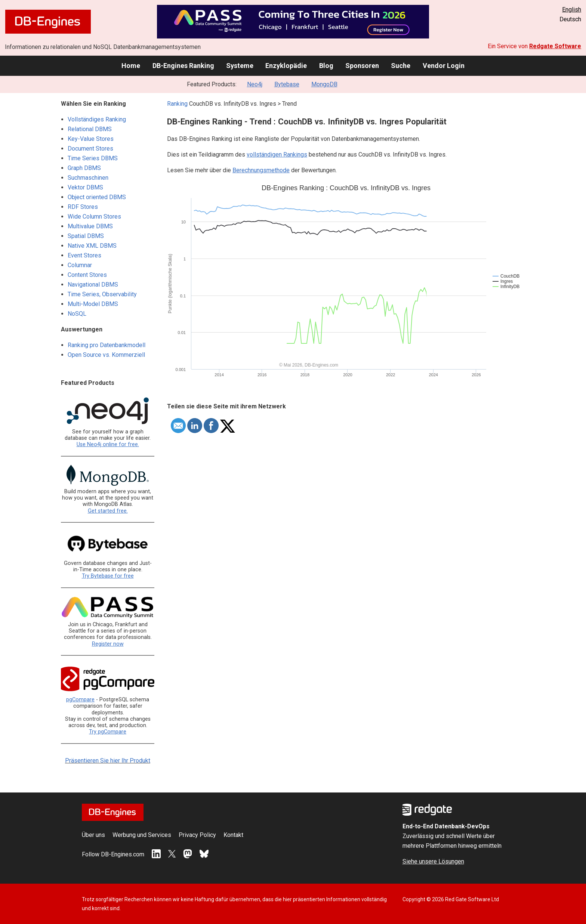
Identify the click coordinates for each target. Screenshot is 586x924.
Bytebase (287, 84)
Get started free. (108, 511)
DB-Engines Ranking (183, 66)
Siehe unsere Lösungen (433, 861)
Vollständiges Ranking (97, 119)
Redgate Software (555, 46)
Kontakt (233, 835)
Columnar (80, 265)
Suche (401, 66)
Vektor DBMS (85, 187)
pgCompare (80, 700)
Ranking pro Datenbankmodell (107, 345)
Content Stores (87, 275)
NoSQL (77, 314)
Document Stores (90, 149)
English (572, 10)
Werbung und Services (142, 835)
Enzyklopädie (286, 66)
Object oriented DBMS (97, 197)
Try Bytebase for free (108, 576)
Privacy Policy (197, 835)
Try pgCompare (108, 732)
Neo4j (255, 84)
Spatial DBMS (86, 236)
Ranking (177, 104)
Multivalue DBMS (90, 226)
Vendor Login (444, 66)
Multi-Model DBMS (93, 304)
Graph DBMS (84, 168)
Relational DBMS (90, 129)
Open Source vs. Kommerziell (106, 355)
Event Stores (84, 255)
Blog (326, 66)
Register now (108, 644)
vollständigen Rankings (277, 154)
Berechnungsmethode (261, 170)
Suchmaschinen (88, 178)
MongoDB (324, 84)
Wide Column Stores (94, 217)
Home (131, 66)
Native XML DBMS (92, 246)
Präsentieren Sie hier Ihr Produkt (108, 761)
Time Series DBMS (93, 158)
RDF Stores (83, 207)
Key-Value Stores (91, 139)
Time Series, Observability (102, 294)
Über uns (93, 835)
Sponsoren (362, 66)
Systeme (240, 66)
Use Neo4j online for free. (108, 444)
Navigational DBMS (93, 285)
